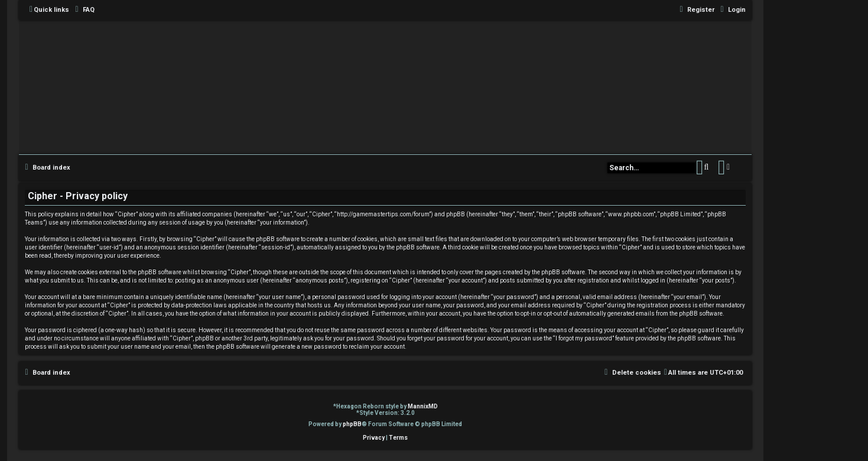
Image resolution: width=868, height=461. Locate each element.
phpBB (352, 424)
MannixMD (423, 406)
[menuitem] (83, 10)
